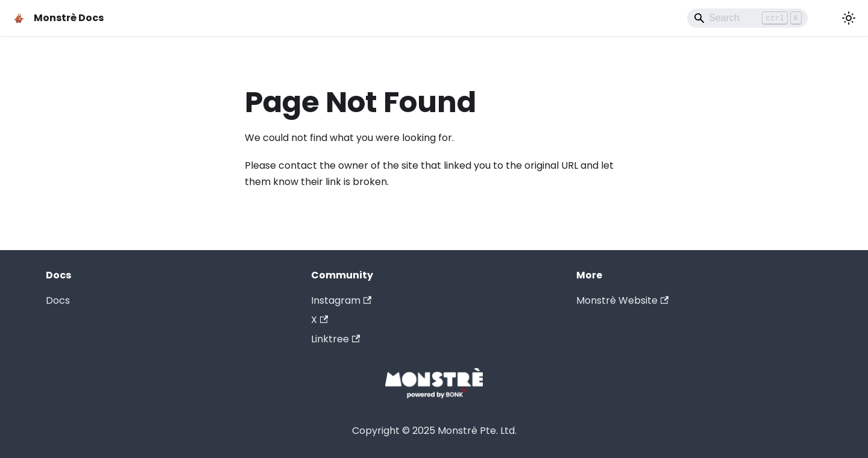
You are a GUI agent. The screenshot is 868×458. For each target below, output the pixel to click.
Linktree (335, 339)
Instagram (341, 300)
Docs (58, 300)
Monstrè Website (622, 300)
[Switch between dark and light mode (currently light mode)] (849, 18)
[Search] (747, 18)
